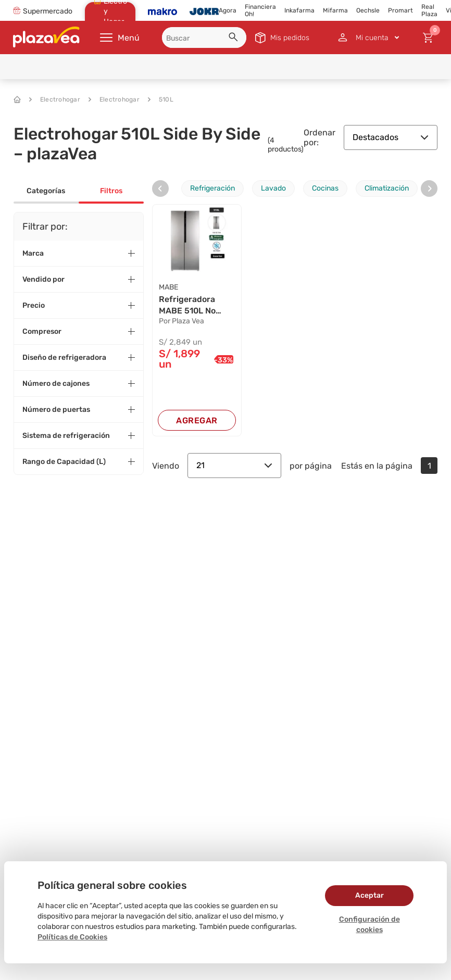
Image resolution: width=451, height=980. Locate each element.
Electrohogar (55, 99)
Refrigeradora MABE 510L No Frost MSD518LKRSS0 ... (195, 306)
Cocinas (325, 188)
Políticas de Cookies (72, 937)
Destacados (391, 137)
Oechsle (368, 10)
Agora (228, 10)
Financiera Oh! (260, 10)
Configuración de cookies (369, 925)
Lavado (273, 188)
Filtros (111, 191)
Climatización (387, 188)
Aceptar (369, 895)
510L (161, 99)
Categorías (46, 191)
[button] (235, 39)
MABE (168, 287)
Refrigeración (212, 188)
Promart (400, 10)
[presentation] (160, 189)
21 (234, 466)
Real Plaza (429, 10)
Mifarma (335, 10)
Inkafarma (299, 10)
